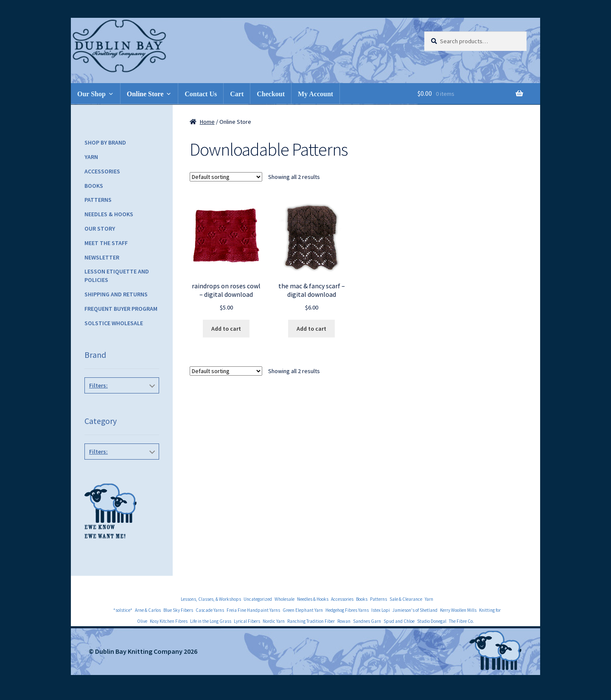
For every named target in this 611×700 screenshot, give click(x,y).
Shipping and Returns (116, 294)
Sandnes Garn (367, 621)
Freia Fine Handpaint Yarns (253, 610)
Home (207, 122)
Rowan (344, 621)
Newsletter (102, 257)
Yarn (91, 157)
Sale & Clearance (406, 599)
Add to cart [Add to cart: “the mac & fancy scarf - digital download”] (311, 329)
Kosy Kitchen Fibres (169, 621)
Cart (237, 94)
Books (94, 186)
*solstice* (120, 404)
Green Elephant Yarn (303, 610)
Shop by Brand (105, 142)
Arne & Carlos (148, 610)
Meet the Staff (106, 243)
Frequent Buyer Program (121, 309)
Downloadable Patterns (122, 471)
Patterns (98, 200)
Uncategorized (258, 599)
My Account (315, 94)
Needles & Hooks (109, 214)
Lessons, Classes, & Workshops (211, 599)
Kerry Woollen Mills (458, 610)
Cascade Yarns (210, 610)
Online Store (145, 94)
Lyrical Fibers (247, 621)
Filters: (98, 385)
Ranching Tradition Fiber (311, 621)
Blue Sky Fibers (178, 610)
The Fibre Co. (461, 621)
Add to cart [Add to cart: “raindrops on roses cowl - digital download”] (226, 329)
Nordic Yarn (274, 621)
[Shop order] (226, 177)
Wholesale (284, 599)
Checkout (271, 94)
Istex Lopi (381, 610)
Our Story (100, 229)
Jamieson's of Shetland (415, 610)
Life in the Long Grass (211, 621)
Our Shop (91, 94)
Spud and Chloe (399, 621)
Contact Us (201, 94)
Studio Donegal (432, 621)
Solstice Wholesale (114, 323)
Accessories (102, 171)
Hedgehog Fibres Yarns (347, 610)
